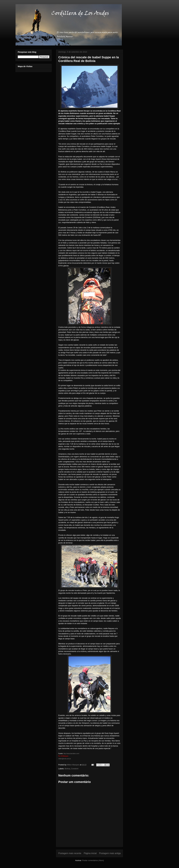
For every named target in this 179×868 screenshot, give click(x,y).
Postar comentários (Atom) (93, 860)
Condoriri (75, 769)
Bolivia (67, 769)
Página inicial (90, 853)
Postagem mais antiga (110, 853)
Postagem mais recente (70, 853)
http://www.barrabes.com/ (71, 754)
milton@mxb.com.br (65, 759)
